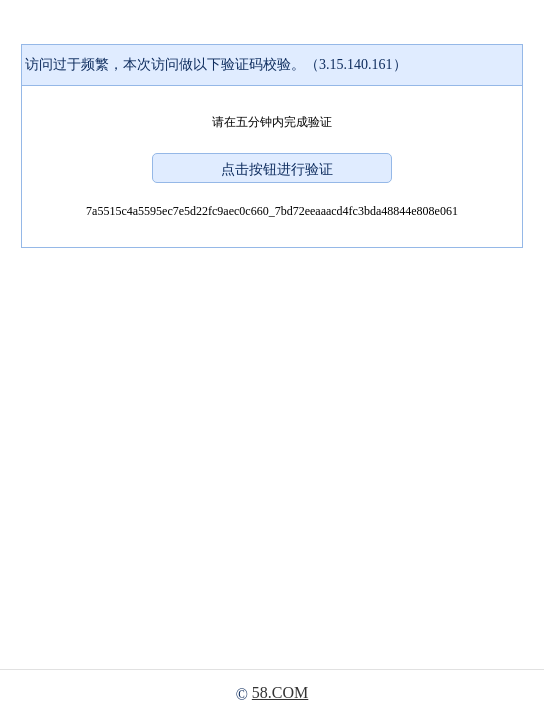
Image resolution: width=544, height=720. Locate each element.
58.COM (280, 692)
